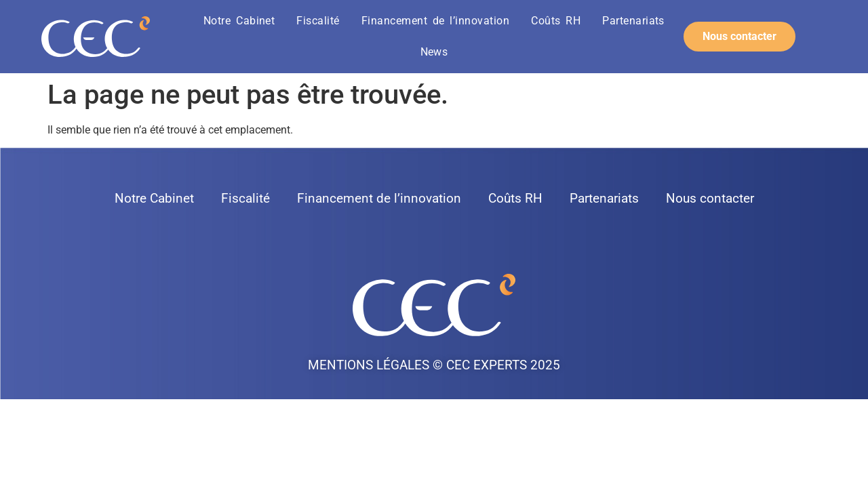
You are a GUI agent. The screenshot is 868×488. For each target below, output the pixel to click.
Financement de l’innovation (435, 21)
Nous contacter (710, 198)
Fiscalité (318, 21)
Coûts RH (556, 21)
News (434, 52)
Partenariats (633, 21)
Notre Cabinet (239, 21)
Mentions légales (369, 365)
